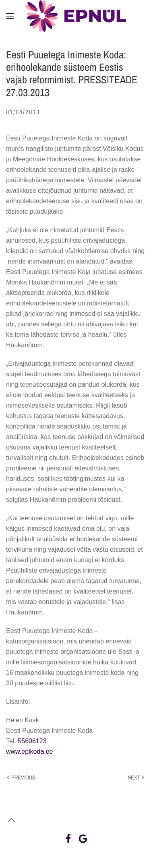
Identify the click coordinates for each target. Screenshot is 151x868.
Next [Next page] (136, 777)
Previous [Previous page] (21, 777)
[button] (10, 16)
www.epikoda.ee (30, 752)
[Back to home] (76, 16)
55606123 (32, 741)
